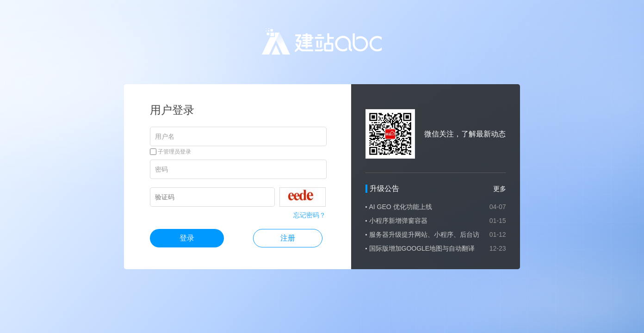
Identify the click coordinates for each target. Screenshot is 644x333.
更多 (500, 189)
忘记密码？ (310, 215)
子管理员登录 (170, 152)
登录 (187, 238)
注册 (288, 238)
